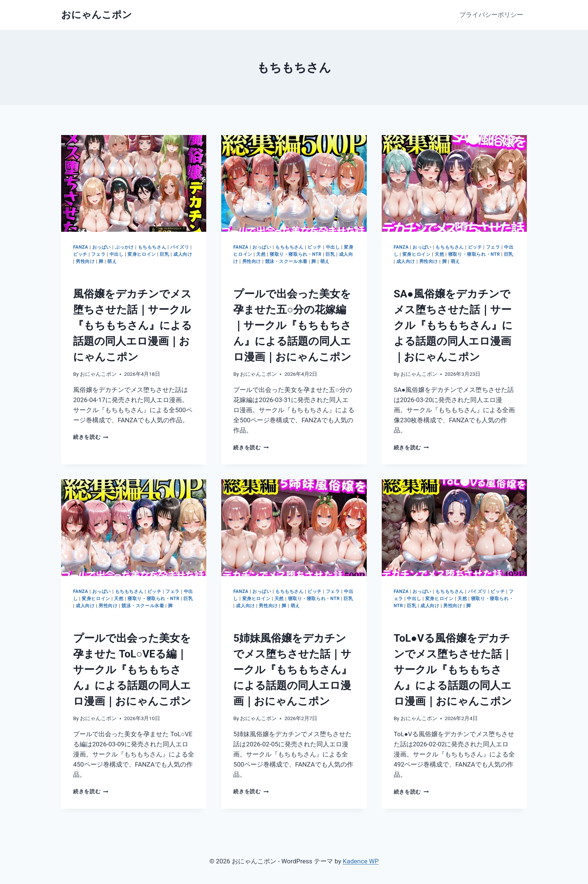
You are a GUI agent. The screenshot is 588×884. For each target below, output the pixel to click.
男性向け (85, 261)
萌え (112, 261)
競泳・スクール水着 (286, 261)
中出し (117, 254)
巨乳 (164, 254)
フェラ (98, 254)
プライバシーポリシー (491, 15)
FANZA (81, 247)
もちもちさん (152, 247)
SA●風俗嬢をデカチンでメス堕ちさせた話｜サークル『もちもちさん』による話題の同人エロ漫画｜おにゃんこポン (453, 325)
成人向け (183, 254)
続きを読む (91, 437)
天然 (261, 254)
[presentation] (134, 183)
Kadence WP (361, 861)
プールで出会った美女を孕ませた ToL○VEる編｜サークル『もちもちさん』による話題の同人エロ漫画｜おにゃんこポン (132, 670)
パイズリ (180, 247)
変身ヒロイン (142, 254)
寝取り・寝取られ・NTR (295, 254)
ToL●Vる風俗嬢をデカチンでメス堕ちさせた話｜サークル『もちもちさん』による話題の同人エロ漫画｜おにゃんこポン (453, 670)
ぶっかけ (124, 247)
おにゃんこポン (98, 374)
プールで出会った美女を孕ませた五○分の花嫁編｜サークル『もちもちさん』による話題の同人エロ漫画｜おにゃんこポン (292, 325)
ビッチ (80, 254)
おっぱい (102, 247)
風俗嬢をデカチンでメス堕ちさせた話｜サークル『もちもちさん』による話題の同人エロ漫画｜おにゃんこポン (133, 325)
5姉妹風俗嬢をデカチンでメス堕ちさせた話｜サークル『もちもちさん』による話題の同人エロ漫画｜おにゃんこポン (292, 670)
